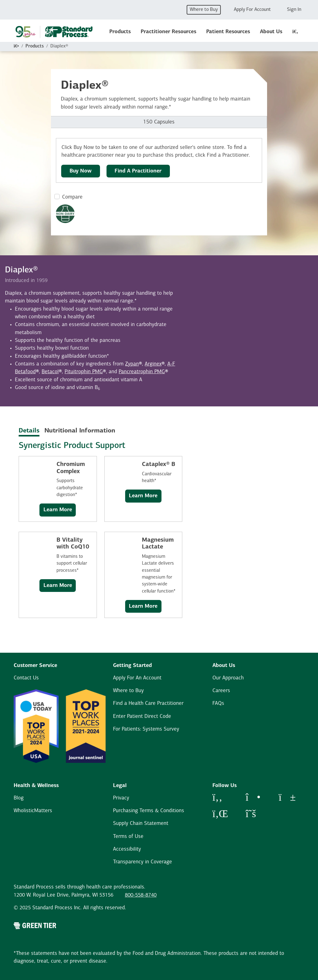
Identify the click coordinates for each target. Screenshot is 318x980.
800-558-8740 (141, 895)
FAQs (218, 703)
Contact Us (26, 678)
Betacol (50, 372)
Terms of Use (128, 837)
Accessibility (127, 849)
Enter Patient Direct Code (142, 716)
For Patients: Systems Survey (146, 729)
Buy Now (81, 171)
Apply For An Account (137, 678)
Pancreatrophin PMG (142, 372)
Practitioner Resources (168, 32)
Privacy (121, 798)
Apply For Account (252, 10)
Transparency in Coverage (143, 862)
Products (120, 32)
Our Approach (228, 678)
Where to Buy (204, 10)
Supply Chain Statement (141, 823)
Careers (221, 691)
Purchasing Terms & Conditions (149, 811)
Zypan (132, 364)
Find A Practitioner (138, 171)
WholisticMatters (33, 811)
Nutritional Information (80, 431)
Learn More (58, 510)
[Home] (16, 46)
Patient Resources (228, 32)
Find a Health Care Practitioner (148, 703)
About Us (271, 32)
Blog (19, 798)
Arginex (153, 364)
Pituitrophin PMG (84, 372)
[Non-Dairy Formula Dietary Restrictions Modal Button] (65, 214)
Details (29, 431)
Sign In (294, 10)
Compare (72, 197)
